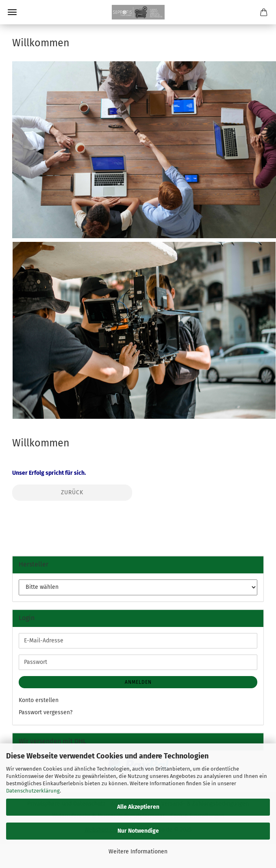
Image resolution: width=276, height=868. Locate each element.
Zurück (72, 492)
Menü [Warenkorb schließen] (12, 12)
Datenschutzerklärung (33, 791)
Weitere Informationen (138, 852)
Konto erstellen (39, 700)
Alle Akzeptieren (138, 807)
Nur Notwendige (138, 831)
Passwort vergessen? (46, 712)
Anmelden (138, 682)
